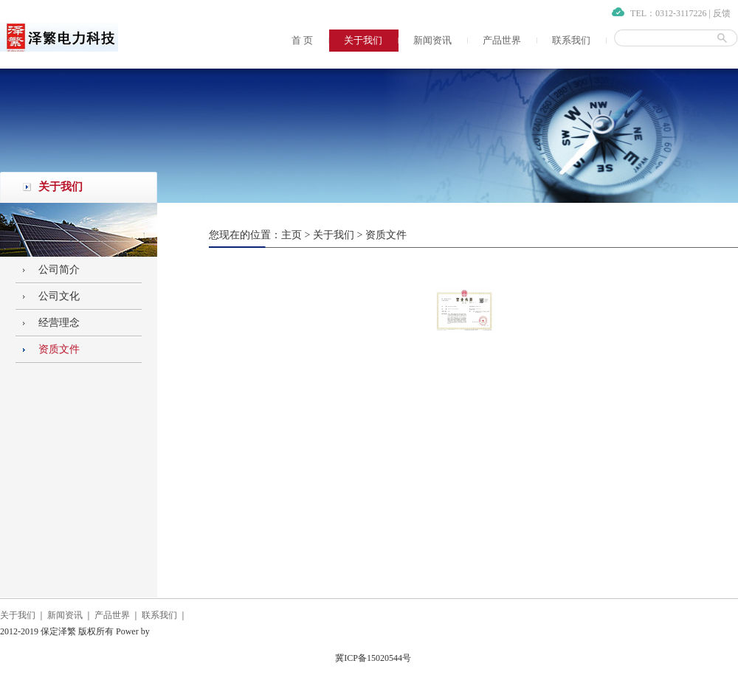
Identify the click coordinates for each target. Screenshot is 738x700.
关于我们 (363, 40)
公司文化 (59, 296)
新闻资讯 (432, 40)
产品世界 (502, 40)
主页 (292, 235)
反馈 (722, 13)
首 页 (302, 40)
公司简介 (59, 270)
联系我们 (571, 40)
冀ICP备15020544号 (373, 658)
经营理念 (59, 323)
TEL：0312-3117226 (669, 13)
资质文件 (59, 349)
